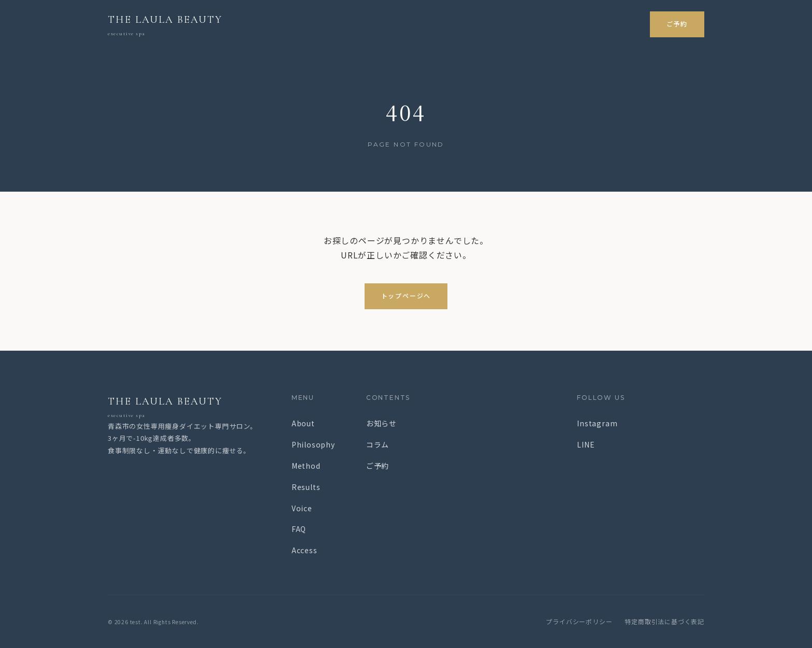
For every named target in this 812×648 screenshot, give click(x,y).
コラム (378, 444)
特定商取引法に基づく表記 (664, 621)
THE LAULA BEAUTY (184, 408)
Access (304, 550)
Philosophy (313, 444)
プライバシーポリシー (579, 621)
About (303, 423)
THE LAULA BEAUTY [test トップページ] (165, 26)
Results (306, 487)
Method (306, 466)
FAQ (299, 529)
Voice (302, 508)
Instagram (597, 423)
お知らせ (381, 423)
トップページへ (406, 296)
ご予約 (677, 24)
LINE (586, 444)
